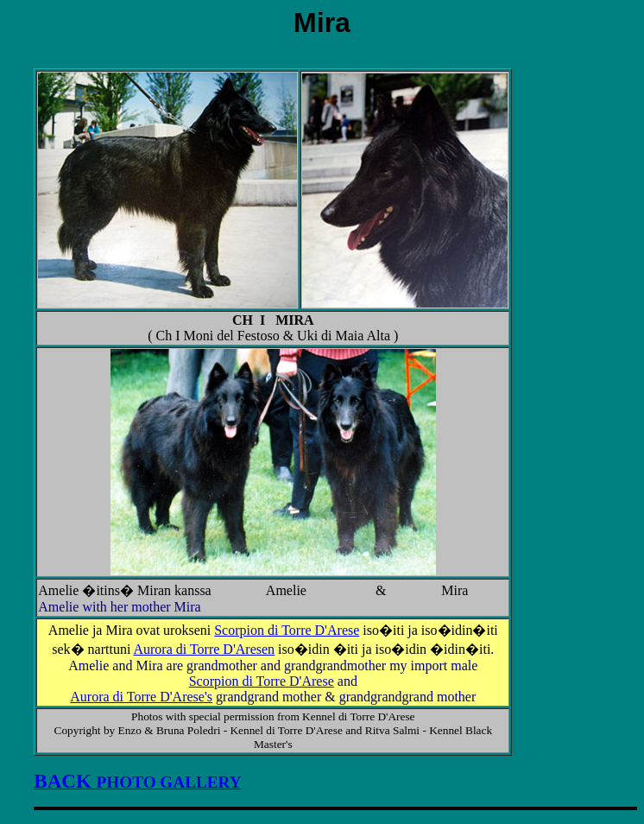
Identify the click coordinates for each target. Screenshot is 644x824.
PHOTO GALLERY (137, 782)
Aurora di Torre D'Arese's (141, 697)
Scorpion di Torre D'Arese (287, 630)
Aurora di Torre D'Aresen (204, 649)
